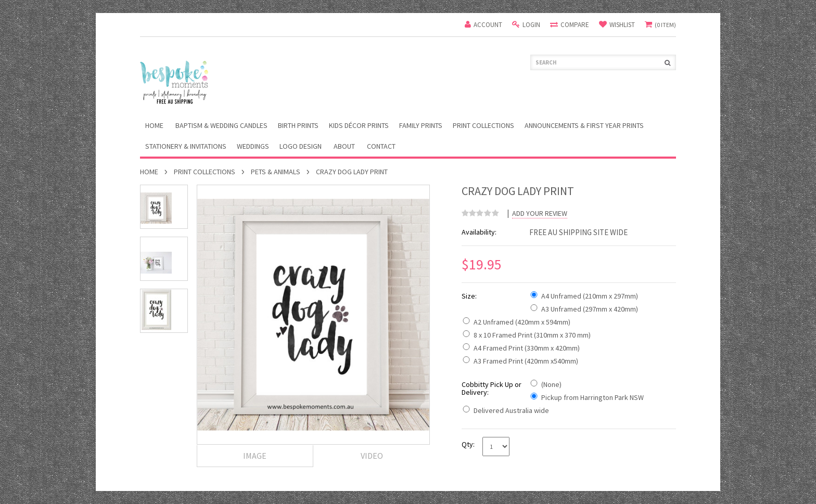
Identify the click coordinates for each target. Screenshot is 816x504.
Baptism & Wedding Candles (221, 125)
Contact (381, 146)
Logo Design (301, 146)
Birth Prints (298, 125)
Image (255, 456)
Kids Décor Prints (359, 125)
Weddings (253, 146)
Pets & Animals (276, 172)
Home (149, 172)
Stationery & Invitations (186, 146)
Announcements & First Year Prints (584, 125)
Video (372, 456)
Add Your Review (540, 214)
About (344, 146)
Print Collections (483, 125)
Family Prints (421, 125)
